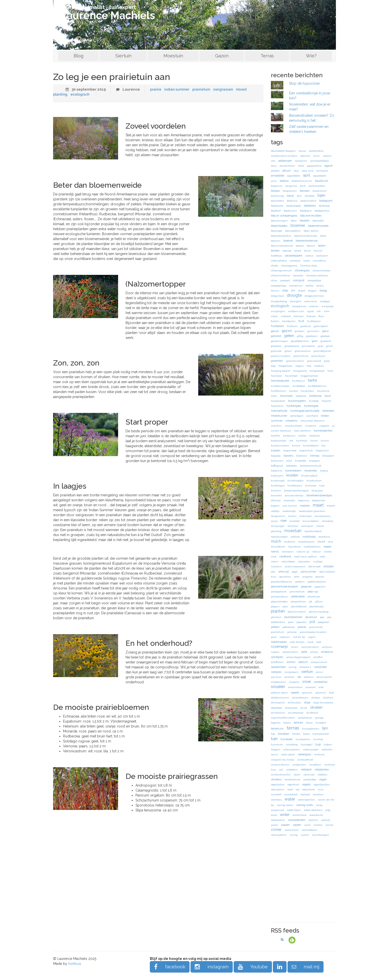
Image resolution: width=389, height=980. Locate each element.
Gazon (222, 56)
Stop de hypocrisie (304, 83)
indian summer (177, 89)
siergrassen (223, 89)
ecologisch (80, 94)
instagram (212, 967)
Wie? (311, 56)
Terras (267, 56)
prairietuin (201, 89)
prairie (156, 89)
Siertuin (123, 56)
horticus (75, 964)
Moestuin (173, 56)
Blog (79, 56)
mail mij (306, 967)
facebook (170, 967)
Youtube (253, 967)
